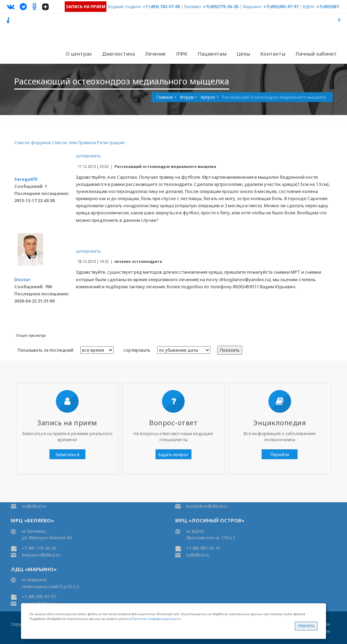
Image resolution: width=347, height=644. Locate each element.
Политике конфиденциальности (156, 619)
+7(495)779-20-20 (221, 7)
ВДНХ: (309, 7)
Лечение (155, 54)
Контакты (273, 54)
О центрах (79, 54)
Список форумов (33, 142)
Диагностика (118, 54)
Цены (243, 54)
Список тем (64, 142)
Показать (230, 350)
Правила (87, 142)
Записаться (67, 454)
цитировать (88, 156)
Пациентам (212, 54)
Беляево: (193, 7)
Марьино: (252, 7)
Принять (306, 626)
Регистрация (111, 142)
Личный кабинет (316, 54)
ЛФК (182, 54)
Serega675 (26, 179)
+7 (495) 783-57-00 (161, 7)
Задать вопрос (173, 454)
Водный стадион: (125, 7)
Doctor (22, 279)
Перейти (280, 454)
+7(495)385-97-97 (281, 7)
